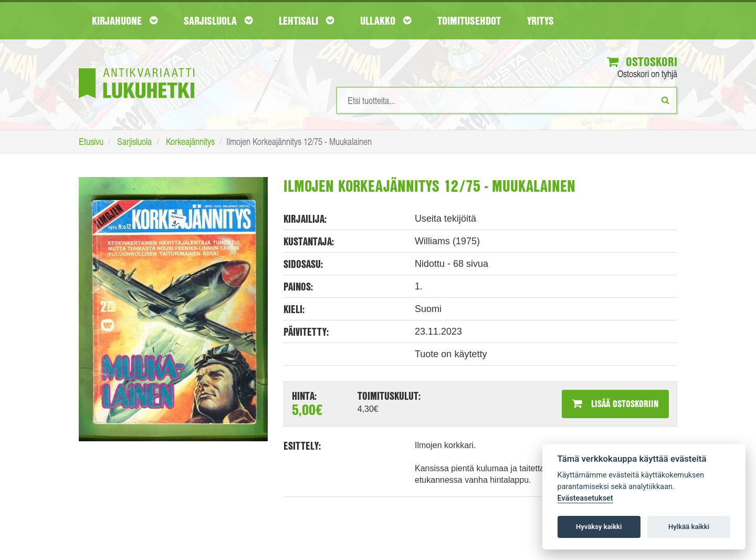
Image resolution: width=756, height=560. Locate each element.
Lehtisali (306, 20)
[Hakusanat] (507, 100)
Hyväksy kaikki (599, 527)
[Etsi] (665, 100)
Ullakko (386, 20)
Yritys (540, 20)
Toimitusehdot (469, 20)
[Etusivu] (136, 68)
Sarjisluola (218, 20)
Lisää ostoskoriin (615, 403)
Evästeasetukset (585, 498)
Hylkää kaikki (689, 527)
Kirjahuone (125, 20)
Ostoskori (642, 61)
